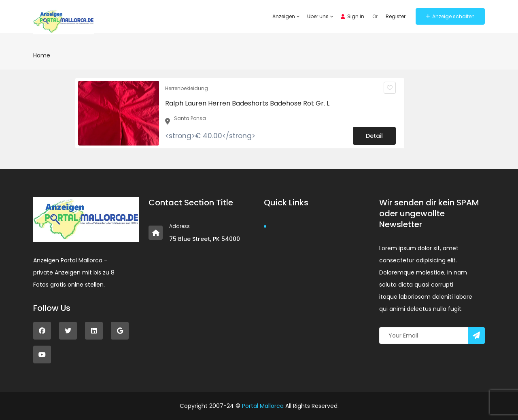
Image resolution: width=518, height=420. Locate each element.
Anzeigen (286, 17)
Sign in (352, 16)
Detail (374, 136)
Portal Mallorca (263, 406)
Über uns (320, 17)
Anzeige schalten (450, 16)
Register (396, 16)
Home (42, 55)
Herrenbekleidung (187, 88)
